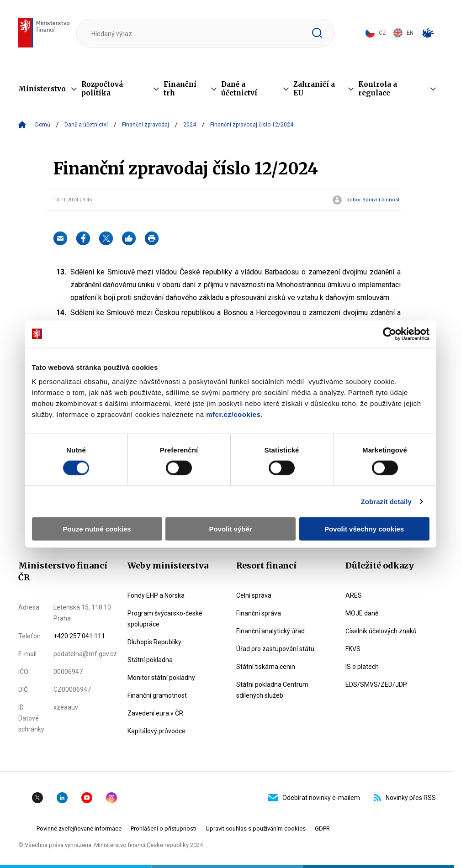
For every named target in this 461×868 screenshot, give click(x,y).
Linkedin (62, 798)
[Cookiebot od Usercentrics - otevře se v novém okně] (389, 334)
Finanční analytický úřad (270, 631)
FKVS (353, 649)
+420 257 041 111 (79, 636)
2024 (190, 125)
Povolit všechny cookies (364, 529)
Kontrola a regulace (378, 89)
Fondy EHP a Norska (156, 595)
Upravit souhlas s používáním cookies (256, 829)
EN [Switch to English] (403, 33)
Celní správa (254, 595)
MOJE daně (362, 613)
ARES (354, 595)
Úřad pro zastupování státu (275, 649)
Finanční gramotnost (157, 695)
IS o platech (362, 667)
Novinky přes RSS (405, 798)
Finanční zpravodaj (146, 125)
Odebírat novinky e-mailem (314, 798)
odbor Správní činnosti (374, 200)
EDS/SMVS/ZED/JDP (376, 684)
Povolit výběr (230, 529)
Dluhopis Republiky (154, 642)
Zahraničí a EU (314, 89)
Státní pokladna (150, 660)
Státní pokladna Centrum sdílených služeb (272, 690)
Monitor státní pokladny (161, 678)
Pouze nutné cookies (97, 529)
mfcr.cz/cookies (233, 414)
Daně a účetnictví (239, 89)
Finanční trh (180, 89)
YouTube (87, 798)
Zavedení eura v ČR (155, 713)
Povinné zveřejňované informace (79, 829)
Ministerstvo (42, 89)
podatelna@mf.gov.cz (85, 654)
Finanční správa (259, 613)
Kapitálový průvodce (156, 731)
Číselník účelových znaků (381, 631)
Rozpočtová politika (102, 89)
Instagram (111, 798)
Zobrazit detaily (386, 501)
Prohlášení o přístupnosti (164, 829)
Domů (43, 125)
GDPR (322, 829)
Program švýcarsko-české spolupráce (165, 619)
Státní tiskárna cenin (266, 667)
